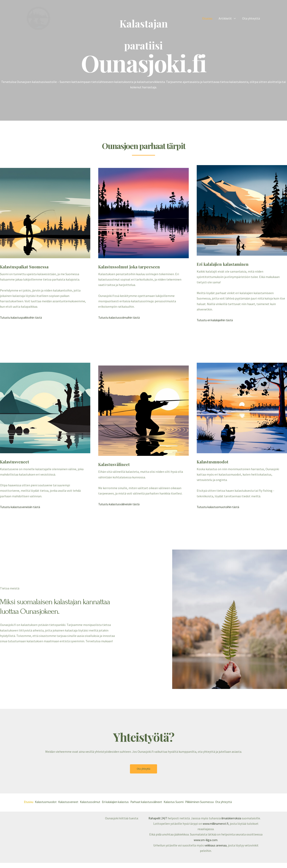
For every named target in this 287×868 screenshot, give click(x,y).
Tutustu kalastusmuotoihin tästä (219, 507)
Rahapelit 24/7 (159, 818)
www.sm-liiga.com (206, 845)
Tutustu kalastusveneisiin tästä (21, 507)
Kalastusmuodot (49, 802)
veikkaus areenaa (215, 850)
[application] (234, 18)
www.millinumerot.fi (216, 829)
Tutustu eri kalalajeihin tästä (216, 320)
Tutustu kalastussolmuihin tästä (121, 317)
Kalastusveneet (74, 802)
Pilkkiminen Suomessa (223, 802)
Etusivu (207, 18)
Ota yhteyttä (251, 18)
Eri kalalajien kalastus (128, 802)
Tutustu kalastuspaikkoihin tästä (23, 317)
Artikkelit (227, 18)
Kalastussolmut (99, 802)
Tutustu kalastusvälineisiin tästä (121, 504)
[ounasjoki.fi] (38, 18)
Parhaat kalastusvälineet (163, 802)
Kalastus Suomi (194, 802)
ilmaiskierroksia (234, 818)
